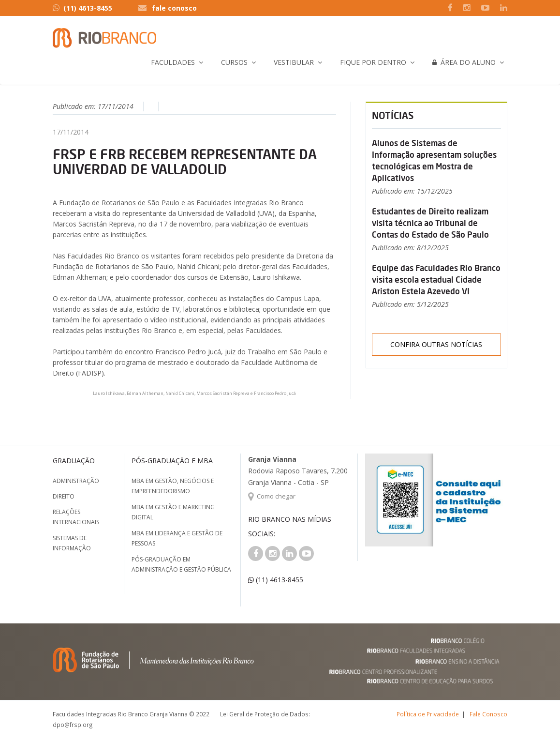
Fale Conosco (488, 714)
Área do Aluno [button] (464, 62)
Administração (76, 481)
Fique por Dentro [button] (373, 62)
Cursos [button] (234, 62)
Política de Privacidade (428, 714)
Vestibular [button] (294, 62)
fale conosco (174, 8)
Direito (64, 496)
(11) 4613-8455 (82, 8)
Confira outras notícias (436, 344)
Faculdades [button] (173, 62)
